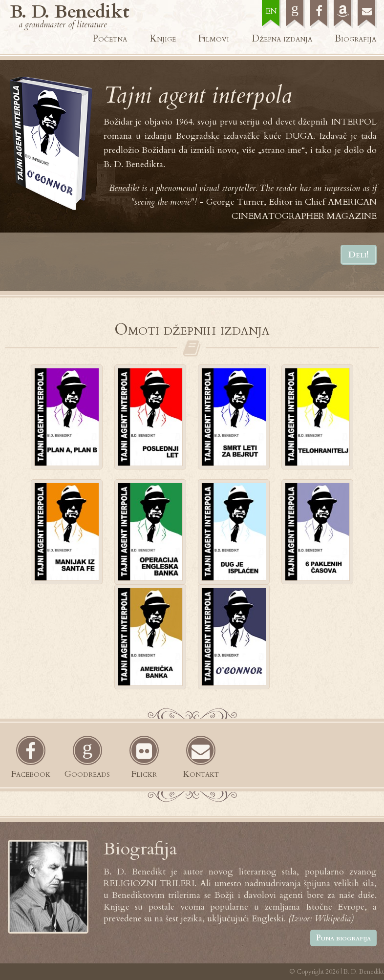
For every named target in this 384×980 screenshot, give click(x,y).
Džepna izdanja (282, 39)
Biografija (355, 39)
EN (271, 11)
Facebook (31, 774)
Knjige (163, 39)
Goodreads (87, 774)
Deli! (359, 255)
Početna (110, 39)
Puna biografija (343, 938)
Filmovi (214, 39)
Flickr (144, 774)
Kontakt (201, 774)
